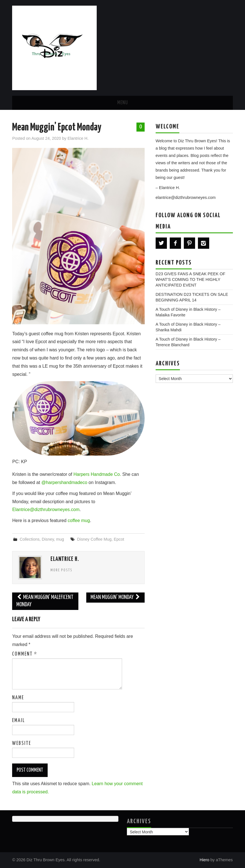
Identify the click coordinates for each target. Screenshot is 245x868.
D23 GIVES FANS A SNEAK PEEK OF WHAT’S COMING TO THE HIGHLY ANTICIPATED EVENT (190, 279)
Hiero (204, 860)
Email (18, 721)
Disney (48, 539)
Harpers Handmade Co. (97, 474)
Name (18, 698)
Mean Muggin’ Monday (115, 597)
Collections (30, 539)
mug (60, 539)
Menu (123, 103)
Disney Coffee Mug (94, 539)
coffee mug (79, 520)
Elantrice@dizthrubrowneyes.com (46, 510)
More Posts (61, 570)
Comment (25, 654)
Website (22, 743)
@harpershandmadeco (65, 482)
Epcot (119, 539)
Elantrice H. (78, 138)
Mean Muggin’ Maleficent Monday (45, 601)
